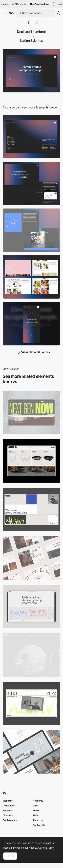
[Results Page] (32, 277)
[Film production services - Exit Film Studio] (32, 655)
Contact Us (39, 825)
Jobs (35, 806)
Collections (9, 806)
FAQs (36, 815)
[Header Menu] (32, 461)
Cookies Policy (46, 848)
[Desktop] (32, 412)
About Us (38, 820)
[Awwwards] (12, 13)
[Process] (32, 183)
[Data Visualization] (32, 606)
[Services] (32, 230)
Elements (8, 810)
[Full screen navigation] (32, 137)
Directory (8, 815)
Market (37, 810)
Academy (38, 801)
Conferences (10, 820)
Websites (8, 801)
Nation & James (32, 41)
